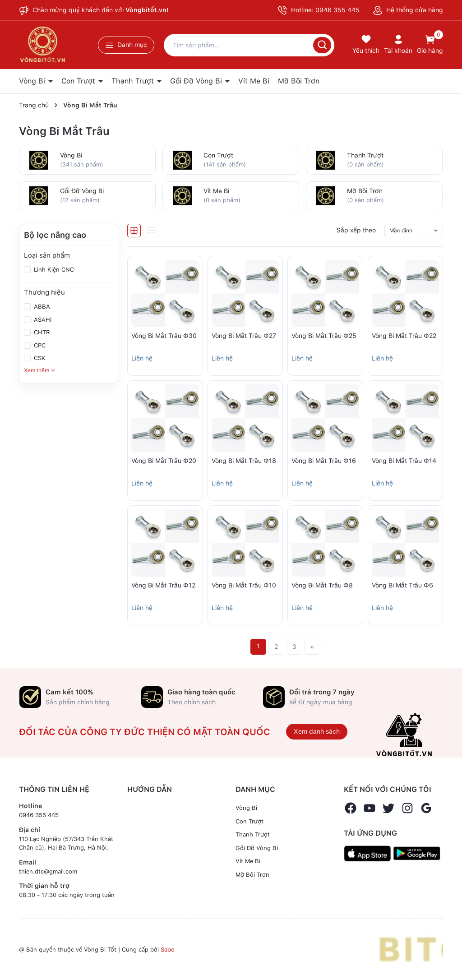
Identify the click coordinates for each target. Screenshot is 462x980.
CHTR (41, 332)
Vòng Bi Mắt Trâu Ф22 (404, 336)
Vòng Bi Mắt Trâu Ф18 (244, 461)
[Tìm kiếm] (322, 45)
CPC (39, 345)
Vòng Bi (33, 81)
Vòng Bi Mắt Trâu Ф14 (404, 461)
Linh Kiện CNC (53, 270)
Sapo (168, 950)
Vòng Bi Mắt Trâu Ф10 (244, 585)
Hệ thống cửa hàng (408, 10)
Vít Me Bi (254, 81)
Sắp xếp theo (356, 230)
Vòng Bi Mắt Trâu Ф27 (244, 336)
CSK (39, 358)
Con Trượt (79, 81)
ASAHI (42, 320)
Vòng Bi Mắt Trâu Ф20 (164, 461)
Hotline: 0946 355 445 (319, 10)
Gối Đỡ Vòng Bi (197, 81)
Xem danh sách (317, 731)
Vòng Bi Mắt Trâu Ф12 (163, 585)
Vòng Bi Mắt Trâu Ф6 (402, 585)
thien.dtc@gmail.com (48, 871)
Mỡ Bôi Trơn (299, 81)
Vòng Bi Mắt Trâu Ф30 (164, 336)
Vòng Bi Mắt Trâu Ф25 (324, 336)
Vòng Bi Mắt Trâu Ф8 (322, 585)
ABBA (41, 307)
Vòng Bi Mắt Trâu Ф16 (324, 461)
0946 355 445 (39, 815)
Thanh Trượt (134, 81)
